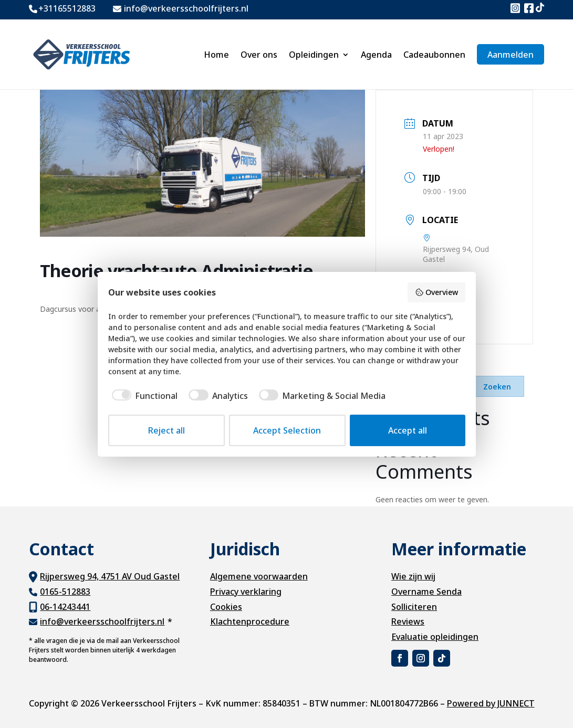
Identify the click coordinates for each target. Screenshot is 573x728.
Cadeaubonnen (434, 55)
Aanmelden (511, 55)
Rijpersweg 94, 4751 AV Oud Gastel (110, 576)
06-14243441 (65, 607)
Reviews (408, 621)
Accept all (408, 430)
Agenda (376, 55)
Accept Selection (287, 430)
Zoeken (497, 387)
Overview (436, 292)
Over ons (259, 55)
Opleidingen (314, 55)
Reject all (166, 430)
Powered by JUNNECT (491, 703)
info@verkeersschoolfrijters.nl (102, 621)
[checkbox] (143, 396)
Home (216, 55)
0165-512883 (65, 592)
